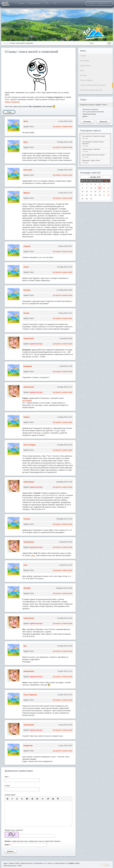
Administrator (29, 339)
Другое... (86, 116)
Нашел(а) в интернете (90, 109)
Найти (109, 43)
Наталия (27, 290)
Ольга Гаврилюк (30, 695)
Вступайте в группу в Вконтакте (91, 90)
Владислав (28, 746)
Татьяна (27, 519)
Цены (33, 555)
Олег (25, 565)
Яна (25, 646)
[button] (7, 799)
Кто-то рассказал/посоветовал (93, 112)
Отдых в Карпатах (6, 3)
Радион (26, 417)
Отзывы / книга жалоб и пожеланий (93, 85)
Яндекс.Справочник (12, 102)
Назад (9, 112)
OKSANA (27, 588)
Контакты (84, 75)
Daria (26, 142)
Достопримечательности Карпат (95, 156)
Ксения (26, 313)
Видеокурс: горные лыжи (95, 162)
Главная (83, 56)
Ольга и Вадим (30, 445)
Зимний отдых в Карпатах (95, 150)
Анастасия (28, 170)
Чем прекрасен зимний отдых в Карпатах (95, 144)
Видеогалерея (85, 66)
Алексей (27, 246)
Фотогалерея (85, 61)
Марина (27, 193)
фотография (27, 400)
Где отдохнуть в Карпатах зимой (95, 137)
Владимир (28, 366)
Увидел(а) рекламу (89, 114)
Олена (26, 267)
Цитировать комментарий (62, 127)
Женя (26, 121)
